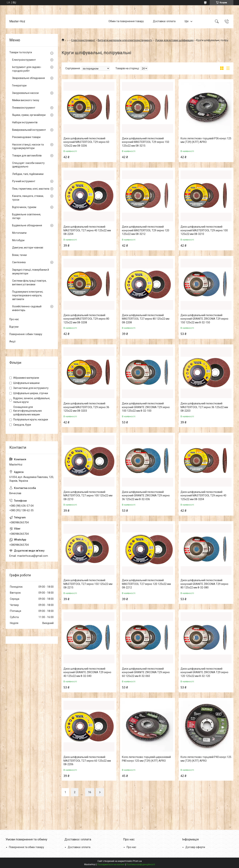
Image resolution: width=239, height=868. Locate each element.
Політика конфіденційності (141, 864)
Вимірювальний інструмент (29, 130)
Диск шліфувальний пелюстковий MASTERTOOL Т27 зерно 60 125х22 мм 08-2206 (87, 761)
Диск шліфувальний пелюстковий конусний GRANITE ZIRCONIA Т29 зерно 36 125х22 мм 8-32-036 (146, 496)
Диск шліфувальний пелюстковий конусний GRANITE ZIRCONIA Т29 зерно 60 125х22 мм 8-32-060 (146, 672)
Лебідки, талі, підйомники (28, 174)
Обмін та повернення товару (126, 21)
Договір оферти (195, 847)
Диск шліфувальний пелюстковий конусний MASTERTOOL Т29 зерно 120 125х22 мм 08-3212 (146, 230)
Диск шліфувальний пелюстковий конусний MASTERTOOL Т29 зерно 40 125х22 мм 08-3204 (203, 496)
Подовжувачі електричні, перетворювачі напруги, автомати (28, 295)
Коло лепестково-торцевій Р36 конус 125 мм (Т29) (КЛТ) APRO (206, 140)
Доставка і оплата (164, 21)
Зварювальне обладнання (28, 78)
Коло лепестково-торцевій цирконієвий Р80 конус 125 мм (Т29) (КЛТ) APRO (146, 759)
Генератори (19, 85)
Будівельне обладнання (27, 225)
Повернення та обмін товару (27, 847)
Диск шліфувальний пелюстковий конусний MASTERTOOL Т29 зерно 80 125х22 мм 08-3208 (86, 319)
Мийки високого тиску (26, 100)
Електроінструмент (83, 40)
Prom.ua (137, 861)
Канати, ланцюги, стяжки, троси (28, 198)
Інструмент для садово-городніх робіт (27, 69)
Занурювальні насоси (25, 93)
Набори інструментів (25, 122)
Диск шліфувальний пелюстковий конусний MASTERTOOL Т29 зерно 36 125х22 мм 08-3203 (86, 407)
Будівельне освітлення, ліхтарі (27, 216)
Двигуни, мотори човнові (28, 248)
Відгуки (14, 327)
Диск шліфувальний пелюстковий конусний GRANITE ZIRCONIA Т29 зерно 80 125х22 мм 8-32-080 (204, 584)
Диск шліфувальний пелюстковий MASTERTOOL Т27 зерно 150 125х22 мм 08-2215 (88, 584)
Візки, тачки (19, 255)
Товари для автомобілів (27, 156)
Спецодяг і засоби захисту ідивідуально (28, 165)
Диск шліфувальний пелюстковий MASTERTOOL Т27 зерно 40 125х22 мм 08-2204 (87, 230)
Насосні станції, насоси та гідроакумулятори (28, 146)
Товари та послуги (21, 52)
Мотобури (18, 240)
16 (90, 792)
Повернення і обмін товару (26, 334)
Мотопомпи (19, 233)
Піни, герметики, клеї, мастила (31, 189)
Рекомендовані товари (26, 137)
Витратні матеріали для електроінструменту (125, 40)
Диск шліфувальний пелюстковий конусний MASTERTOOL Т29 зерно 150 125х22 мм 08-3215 (146, 142)
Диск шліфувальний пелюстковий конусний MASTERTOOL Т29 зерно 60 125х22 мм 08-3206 (86, 142)
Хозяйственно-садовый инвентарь (27, 308)
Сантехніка (19, 262)
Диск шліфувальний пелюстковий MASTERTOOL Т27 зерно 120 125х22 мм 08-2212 (146, 584)
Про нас (14, 319)
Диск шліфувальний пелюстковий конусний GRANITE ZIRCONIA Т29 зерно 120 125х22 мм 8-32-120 (204, 672)
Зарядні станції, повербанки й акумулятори (31, 272)
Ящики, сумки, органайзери (29, 115)
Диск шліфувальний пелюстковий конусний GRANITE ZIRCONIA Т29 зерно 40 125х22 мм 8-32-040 (87, 672)
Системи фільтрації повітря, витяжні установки (29, 283)
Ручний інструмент (24, 181)
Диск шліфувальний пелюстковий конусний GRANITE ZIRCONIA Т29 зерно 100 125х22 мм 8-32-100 (146, 407)
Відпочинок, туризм (24, 207)
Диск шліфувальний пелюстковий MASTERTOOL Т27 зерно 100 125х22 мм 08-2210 (88, 496)
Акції (12, 341)
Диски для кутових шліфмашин (174, 40)
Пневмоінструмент (24, 108)
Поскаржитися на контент (111, 864)
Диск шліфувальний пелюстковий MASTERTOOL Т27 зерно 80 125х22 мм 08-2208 (146, 319)
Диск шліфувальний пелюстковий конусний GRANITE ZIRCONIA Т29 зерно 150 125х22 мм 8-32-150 (204, 319)
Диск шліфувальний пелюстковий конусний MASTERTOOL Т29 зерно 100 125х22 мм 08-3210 (204, 230)
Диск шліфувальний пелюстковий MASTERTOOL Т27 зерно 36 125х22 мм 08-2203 (204, 407)
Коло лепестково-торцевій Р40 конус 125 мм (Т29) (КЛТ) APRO (206, 759)
